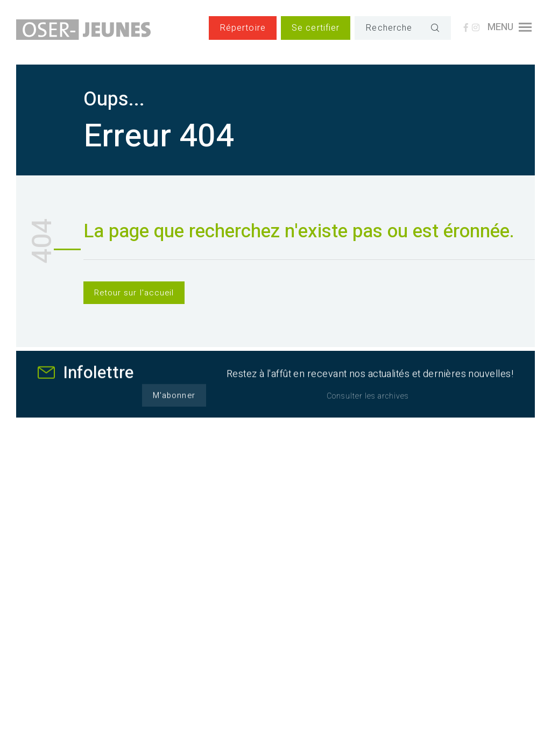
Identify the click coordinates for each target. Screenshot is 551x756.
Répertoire (243, 28)
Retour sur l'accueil (134, 293)
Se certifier (316, 28)
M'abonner (174, 401)
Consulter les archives (368, 402)
